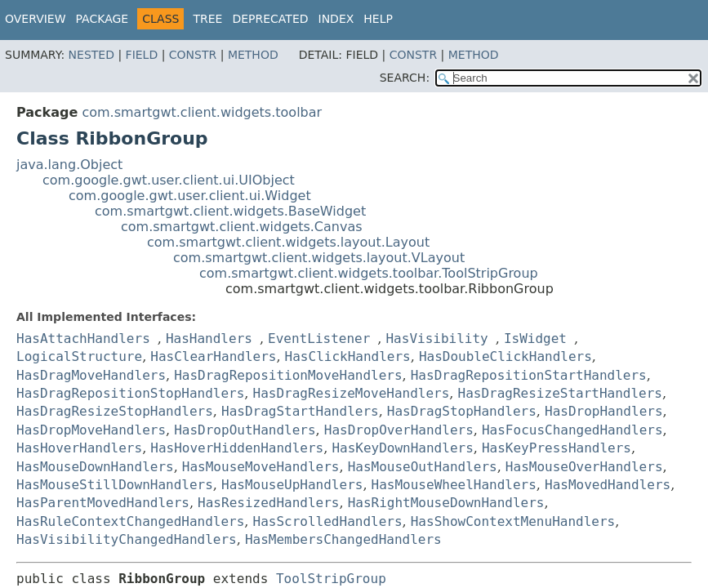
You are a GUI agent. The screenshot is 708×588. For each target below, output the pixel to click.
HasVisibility (436, 339)
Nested (91, 55)
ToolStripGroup (331, 579)
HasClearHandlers (213, 356)
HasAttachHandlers (83, 339)
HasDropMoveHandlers (91, 430)
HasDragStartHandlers (300, 411)
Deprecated (270, 19)
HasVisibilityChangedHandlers (127, 539)
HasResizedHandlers (268, 503)
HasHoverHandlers (79, 448)
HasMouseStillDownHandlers (115, 485)
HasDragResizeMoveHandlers (352, 393)
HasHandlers (209, 339)
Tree (207, 19)
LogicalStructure (79, 356)
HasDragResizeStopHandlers (115, 411)
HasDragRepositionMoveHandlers (288, 375)
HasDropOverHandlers (399, 430)
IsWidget (535, 339)
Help (378, 19)
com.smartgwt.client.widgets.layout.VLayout (319, 258)
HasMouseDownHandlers (95, 467)
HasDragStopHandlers (462, 411)
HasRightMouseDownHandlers (446, 503)
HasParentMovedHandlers (103, 503)
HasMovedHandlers (608, 485)
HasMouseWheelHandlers (454, 485)
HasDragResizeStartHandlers (560, 393)
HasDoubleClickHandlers (505, 356)
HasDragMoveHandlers (91, 375)
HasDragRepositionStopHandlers (130, 393)
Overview (36, 19)
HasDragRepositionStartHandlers (529, 375)
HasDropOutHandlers (245, 430)
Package (102, 19)
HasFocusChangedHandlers (572, 430)
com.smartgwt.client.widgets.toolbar (202, 112)
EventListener (319, 339)
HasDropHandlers (604, 411)
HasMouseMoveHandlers (261, 467)
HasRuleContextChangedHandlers (130, 521)
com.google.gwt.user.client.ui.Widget (190, 196)
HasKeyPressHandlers (557, 448)
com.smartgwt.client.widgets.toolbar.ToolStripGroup (369, 273)
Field (142, 55)
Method (253, 55)
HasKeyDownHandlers (402, 448)
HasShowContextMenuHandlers (513, 521)
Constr (193, 55)
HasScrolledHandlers (328, 521)
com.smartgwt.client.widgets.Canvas (242, 227)
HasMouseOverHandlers (584, 467)
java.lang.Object (69, 165)
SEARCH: (405, 78)
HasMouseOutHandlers (423, 467)
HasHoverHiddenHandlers (237, 448)
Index (336, 19)
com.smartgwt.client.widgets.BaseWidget (230, 211)
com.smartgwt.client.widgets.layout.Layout (288, 242)
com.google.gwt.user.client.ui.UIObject (169, 180)
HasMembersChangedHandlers (343, 539)
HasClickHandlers (348, 356)
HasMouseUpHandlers (292, 485)
